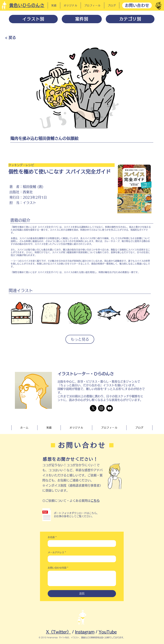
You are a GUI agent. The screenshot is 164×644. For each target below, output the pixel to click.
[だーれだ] (158, 6)
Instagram (85, 632)
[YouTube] (110, 408)
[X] (93, 408)
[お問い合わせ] (137, 5)
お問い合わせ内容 (58, 568)
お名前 (52, 537)
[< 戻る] (10, 38)
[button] (47, 515)
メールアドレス (57, 553)
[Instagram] (101, 408)
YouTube (108, 632)
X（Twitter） (58, 632)
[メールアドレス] (81, 559)
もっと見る (80, 339)
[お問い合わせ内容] (82, 578)
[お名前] (81, 544)
